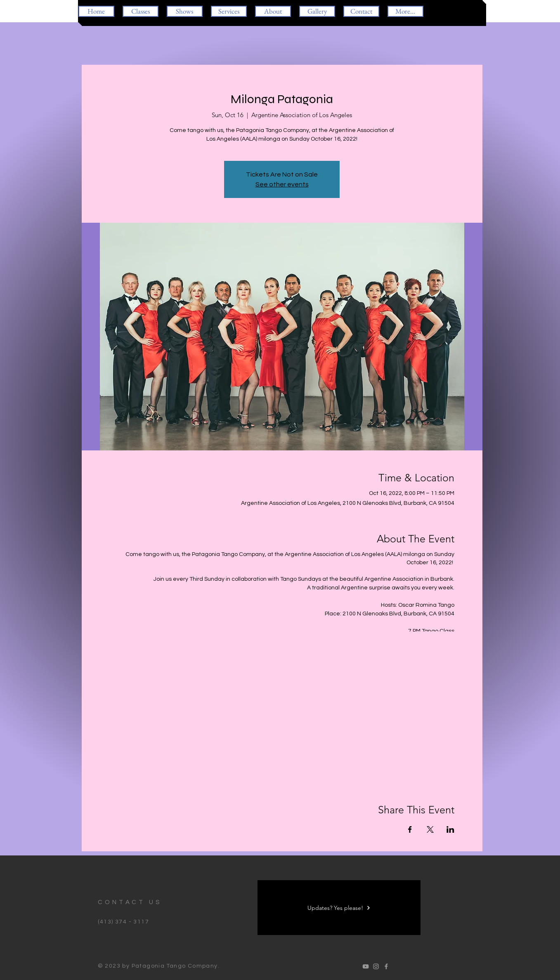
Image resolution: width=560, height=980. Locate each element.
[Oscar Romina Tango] (366, 966)
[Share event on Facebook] (410, 829)
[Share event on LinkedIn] (450, 829)
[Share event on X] (430, 829)
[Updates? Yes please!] (339, 908)
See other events (282, 184)
